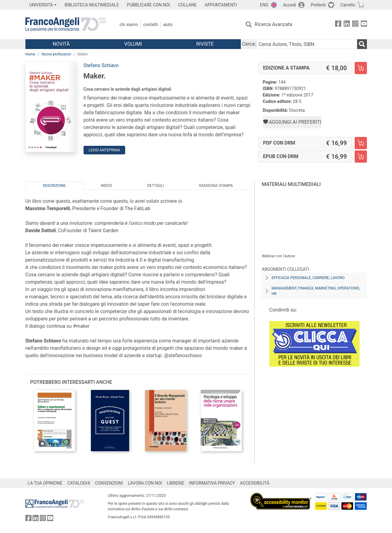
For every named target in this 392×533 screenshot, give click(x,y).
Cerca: (249, 44)
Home (30, 54)
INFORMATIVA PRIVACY (212, 483)
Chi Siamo (129, 25)
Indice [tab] (106, 186)
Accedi (290, 5)
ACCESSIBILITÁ (255, 483)
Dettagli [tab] (155, 186)
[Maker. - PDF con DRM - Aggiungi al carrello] (361, 143)
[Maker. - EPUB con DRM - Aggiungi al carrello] (361, 157)
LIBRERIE (175, 483)
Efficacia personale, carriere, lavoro (308, 278)
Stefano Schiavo (101, 65)
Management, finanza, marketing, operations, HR (316, 291)
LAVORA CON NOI (145, 483)
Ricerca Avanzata (273, 24)
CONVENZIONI (109, 483)
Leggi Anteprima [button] (105, 150)
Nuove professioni (56, 54)
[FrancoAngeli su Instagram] (355, 25)
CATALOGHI (79, 483)
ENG (264, 5)
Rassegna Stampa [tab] (216, 186)
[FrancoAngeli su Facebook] (338, 25)
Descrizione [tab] (54, 186)
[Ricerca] (362, 44)
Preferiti (318, 5)
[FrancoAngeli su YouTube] (364, 25)
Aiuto (168, 25)
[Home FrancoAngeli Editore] (66, 25)
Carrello (348, 5)
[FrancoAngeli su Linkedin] (347, 25)
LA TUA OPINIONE (45, 483)
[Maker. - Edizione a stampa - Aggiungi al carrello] (361, 68)
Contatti (151, 25)
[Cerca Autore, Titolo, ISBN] (307, 44)
